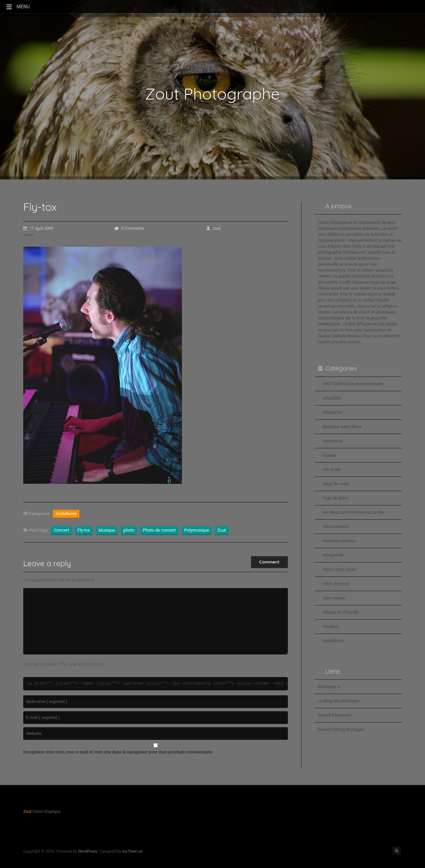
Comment (269, 562)
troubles (331, 626)
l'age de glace (336, 498)
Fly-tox (84, 530)
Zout (222, 530)
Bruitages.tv (330, 687)
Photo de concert (159, 530)
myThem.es (132, 851)
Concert (61, 530)
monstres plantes (340, 541)
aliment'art (333, 412)
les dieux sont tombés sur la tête (354, 512)
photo (129, 530)
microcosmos (336, 526)
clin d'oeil (332, 469)
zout (213, 228)
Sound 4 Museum (335, 715)
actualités (332, 398)
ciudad (329, 455)
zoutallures (66, 514)
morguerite (333, 555)
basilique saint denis (342, 427)
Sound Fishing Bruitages (341, 729)
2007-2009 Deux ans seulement (353, 384)
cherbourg (333, 441)
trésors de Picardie (341, 612)
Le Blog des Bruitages (339, 701)
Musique (107, 530)
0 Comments (129, 228)
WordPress (88, 851)
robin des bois (336, 584)
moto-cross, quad (340, 569)
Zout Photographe (213, 94)
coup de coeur (336, 484)
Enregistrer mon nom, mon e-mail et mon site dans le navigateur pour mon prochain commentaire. (118, 752)
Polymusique (197, 530)
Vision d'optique (213, 112)
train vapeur (334, 598)
